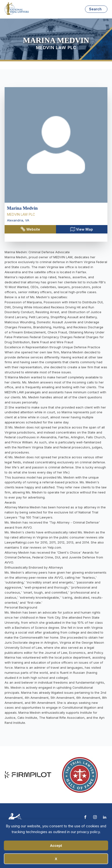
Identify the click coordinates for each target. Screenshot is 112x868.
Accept (56, 845)
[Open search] (96, 9)
